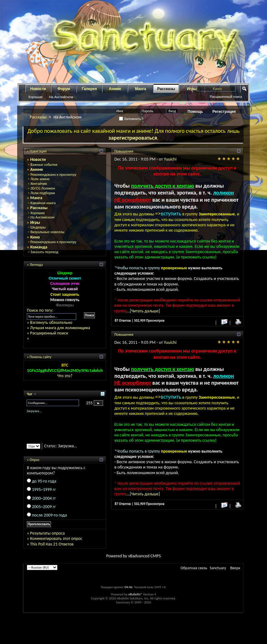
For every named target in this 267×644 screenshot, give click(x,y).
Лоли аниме (40, 179)
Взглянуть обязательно (51, 322)
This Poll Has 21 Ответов (52, 544)
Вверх (235, 568)
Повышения (124, 151)
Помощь (195, 112)
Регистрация (224, 112)
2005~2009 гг (44, 507)
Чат (30, 394)
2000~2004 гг (44, 498)
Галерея (89, 89)
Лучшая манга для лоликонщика (60, 328)
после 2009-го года (49, 515)
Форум (64, 89)
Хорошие (35, 97)
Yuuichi (170, 159)
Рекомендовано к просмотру (53, 175)
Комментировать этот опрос (56, 538)
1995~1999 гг (44, 490)
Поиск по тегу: (40, 310)
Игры (35, 222)
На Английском (61, 97)
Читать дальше (145, 311)
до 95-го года (44, 481)
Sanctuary (218, 568)
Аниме (115, 89)
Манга (141, 89)
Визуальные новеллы (47, 232)
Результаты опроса (47, 533)
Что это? (65, 376)
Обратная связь (194, 568)
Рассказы (166, 89)
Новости (38, 89)
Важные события (44, 165)
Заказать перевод (44, 252)
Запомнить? (131, 119)
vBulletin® (135, 594)
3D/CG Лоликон (43, 188)
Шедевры (38, 227)
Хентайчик (39, 184)
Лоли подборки (43, 193)
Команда (39, 247)
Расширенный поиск (226, 97)
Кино (35, 237)
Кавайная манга (43, 203)
